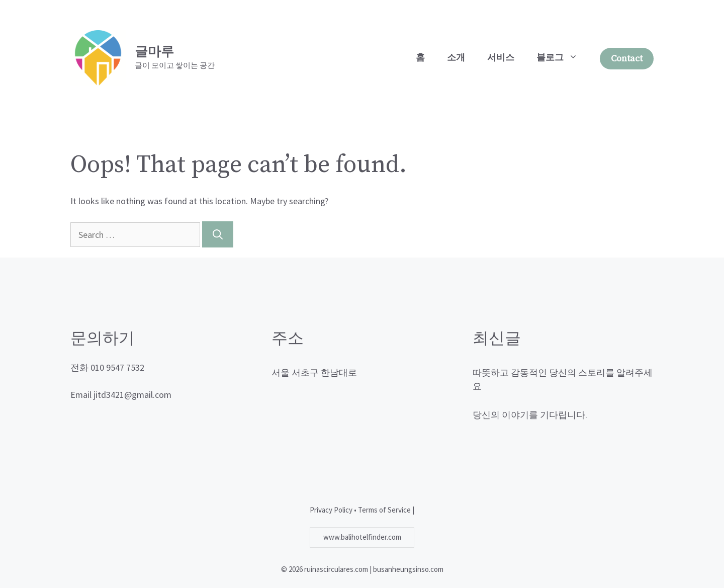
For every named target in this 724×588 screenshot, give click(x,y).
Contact (627, 59)
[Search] (218, 234)
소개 (456, 58)
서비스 (501, 58)
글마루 (154, 52)
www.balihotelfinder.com (362, 537)
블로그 (563, 58)
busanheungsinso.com (408, 569)
